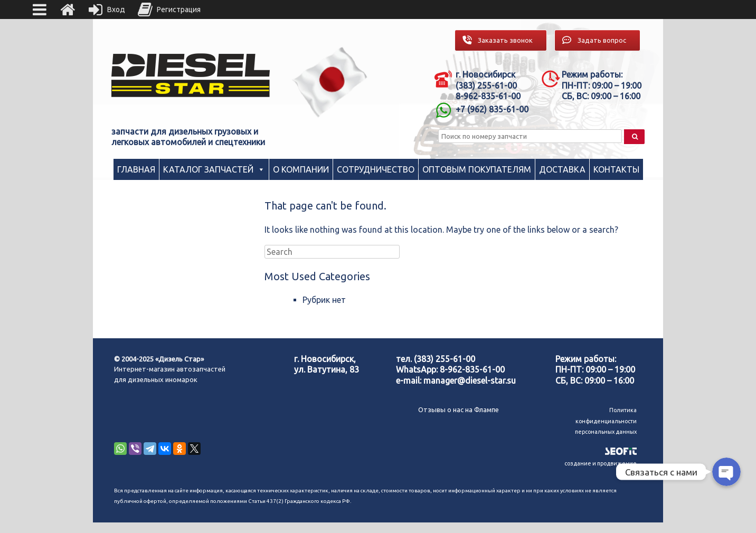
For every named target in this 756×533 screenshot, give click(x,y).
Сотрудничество (376, 169)
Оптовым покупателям (477, 169)
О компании (301, 169)
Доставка (562, 169)
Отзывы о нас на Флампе (459, 410)
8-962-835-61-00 (472, 369)
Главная (136, 169)
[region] (330, 82)
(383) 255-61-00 (445, 359)
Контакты (616, 169)
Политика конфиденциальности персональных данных (606, 421)
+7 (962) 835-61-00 (492, 109)
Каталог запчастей (208, 169)
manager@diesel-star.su (470, 380)
